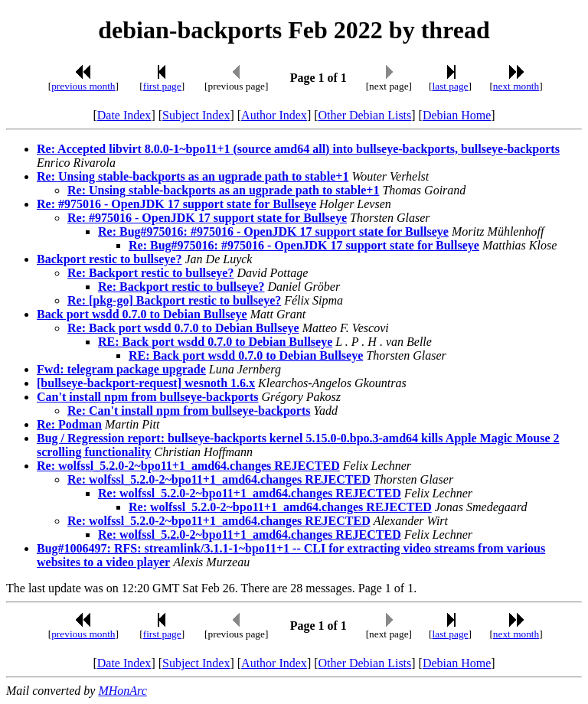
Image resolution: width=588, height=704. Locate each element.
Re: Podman (69, 424)
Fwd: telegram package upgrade (121, 369)
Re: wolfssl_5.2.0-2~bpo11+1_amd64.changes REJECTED (188, 466)
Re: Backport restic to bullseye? (150, 273)
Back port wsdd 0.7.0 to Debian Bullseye (142, 314)
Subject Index (196, 115)
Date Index (124, 115)
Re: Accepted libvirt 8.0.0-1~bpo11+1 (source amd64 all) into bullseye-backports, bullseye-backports (298, 149)
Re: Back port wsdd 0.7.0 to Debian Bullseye (183, 328)
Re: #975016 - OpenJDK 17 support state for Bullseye (176, 204)
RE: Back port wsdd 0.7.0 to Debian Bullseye (215, 342)
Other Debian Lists (365, 115)
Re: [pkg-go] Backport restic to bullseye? (174, 300)
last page (451, 86)
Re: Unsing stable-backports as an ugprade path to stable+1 (193, 176)
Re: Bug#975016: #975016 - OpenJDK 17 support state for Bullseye (273, 231)
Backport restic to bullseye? (109, 259)
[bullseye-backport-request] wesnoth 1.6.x (146, 383)
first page (162, 86)
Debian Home (457, 115)
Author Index (274, 115)
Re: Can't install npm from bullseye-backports (189, 411)
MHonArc (122, 691)
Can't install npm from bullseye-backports (148, 397)
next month (516, 86)
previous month (83, 86)
